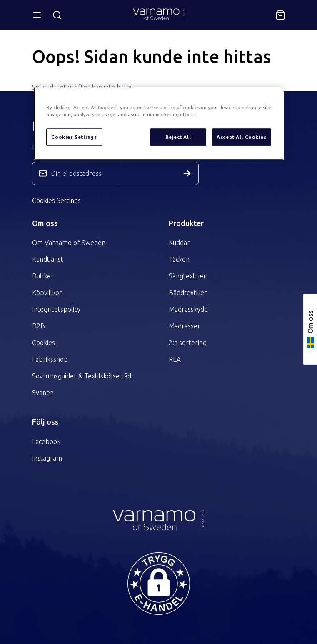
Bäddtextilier (188, 293)
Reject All (178, 137)
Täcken (179, 259)
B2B (39, 326)
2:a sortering (188, 343)
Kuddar (179, 243)
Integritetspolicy (56, 309)
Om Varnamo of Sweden (69, 243)
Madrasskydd (188, 309)
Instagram (47, 458)
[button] (159, 584)
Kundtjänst (48, 259)
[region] (159, 124)
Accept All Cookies (241, 137)
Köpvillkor (47, 293)
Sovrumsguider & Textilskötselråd (82, 376)
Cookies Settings (56, 200)
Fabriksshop (50, 359)
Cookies (44, 343)
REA (175, 359)
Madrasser (185, 326)
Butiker (43, 276)
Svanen (43, 393)
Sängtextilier (187, 276)
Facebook (46, 441)
